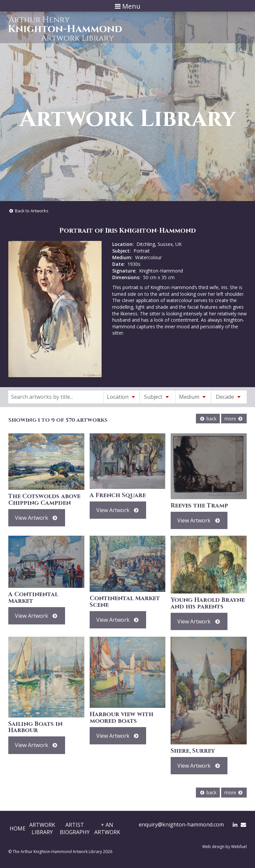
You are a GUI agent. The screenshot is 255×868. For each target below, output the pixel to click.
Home (18, 828)
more (234, 419)
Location (122, 397)
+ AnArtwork (107, 828)
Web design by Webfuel (224, 847)
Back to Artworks (28, 211)
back (208, 419)
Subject (157, 397)
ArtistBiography (75, 828)
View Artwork (37, 518)
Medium (193, 397)
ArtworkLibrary (42, 828)
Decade (229, 397)
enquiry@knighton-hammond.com (181, 824)
